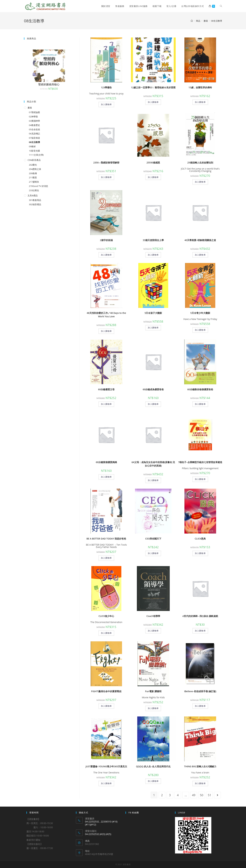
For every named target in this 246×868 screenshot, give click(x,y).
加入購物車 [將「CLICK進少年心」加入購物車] (106, 633)
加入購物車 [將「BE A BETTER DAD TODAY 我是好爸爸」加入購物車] (106, 558)
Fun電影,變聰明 (153, 691)
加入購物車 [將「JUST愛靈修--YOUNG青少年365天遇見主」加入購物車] (106, 783)
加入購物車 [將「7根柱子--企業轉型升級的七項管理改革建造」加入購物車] (200, 479)
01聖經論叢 (34, 112)
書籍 (30, 108)
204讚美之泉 (35, 169)
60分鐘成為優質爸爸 (153, 389)
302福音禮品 (35, 204)
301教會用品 (35, 200)
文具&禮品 (33, 195)
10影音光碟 (34, 151)
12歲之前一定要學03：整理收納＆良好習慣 (153, 87)
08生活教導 (34, 142)
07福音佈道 (34, 138)
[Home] (192, 21)
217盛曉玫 (34, 182)
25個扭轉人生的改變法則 (200, 163)
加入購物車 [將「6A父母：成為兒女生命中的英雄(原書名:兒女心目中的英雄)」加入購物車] (153, 480)
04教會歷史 (34, 125)
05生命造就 (34, 129)
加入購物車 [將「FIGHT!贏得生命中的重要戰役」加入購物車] (106, 706)
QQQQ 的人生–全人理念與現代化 (153, 766)
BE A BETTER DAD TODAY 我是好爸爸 (106, 539)
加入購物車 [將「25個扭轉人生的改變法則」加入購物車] (200, 182)
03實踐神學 (34, 121)
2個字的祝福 (106, 240)
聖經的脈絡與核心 (49, 84)
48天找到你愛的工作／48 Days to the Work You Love (106, 315)
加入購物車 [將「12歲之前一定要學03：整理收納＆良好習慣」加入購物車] (153, 102)
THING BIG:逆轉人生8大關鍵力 (200, 766)
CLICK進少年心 (106, 616)
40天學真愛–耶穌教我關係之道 (200, 240)
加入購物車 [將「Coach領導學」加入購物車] (153, 631)
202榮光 (33, 165)
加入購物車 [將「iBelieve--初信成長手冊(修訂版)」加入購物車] (200, 706)
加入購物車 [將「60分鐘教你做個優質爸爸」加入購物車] (200, 404)
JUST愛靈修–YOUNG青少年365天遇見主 (106, 766)
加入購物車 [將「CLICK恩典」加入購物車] (200, 553)
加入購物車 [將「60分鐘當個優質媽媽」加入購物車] (106, 477)
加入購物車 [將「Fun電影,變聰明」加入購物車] (153, 708)
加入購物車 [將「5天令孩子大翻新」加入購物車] (153, 328)
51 (210, 795)
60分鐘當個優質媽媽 (106, 462)
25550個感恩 (153, 163)
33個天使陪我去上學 (153, 240)
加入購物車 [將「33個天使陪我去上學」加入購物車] (153, 255)
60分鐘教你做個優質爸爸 (200, 389)
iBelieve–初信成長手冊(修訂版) (200, 691)
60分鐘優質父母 (106, 389)
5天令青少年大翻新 (200, 313)
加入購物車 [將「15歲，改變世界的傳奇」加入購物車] (200, 102)
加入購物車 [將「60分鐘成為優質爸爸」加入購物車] (153, 404)
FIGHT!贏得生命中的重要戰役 (106, 691)
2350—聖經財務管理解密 (106, 163)
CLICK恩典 (200, 539)
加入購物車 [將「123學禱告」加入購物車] (106, 104)
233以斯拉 (34, 190)
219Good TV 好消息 (38, 186)
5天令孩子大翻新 (153, 313)
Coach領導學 (153, 616)
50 (202, 795)
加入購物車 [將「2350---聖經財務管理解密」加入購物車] (106, 177)
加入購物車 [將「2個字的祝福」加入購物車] (106, 255)
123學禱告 (106, 87)
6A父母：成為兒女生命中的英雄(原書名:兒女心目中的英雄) (153, 464)
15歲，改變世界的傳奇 (200, 87)
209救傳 (33, 173)
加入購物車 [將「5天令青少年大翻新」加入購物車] (200, 330)
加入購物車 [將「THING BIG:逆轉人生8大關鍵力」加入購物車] (200, 783)
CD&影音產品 (34, 160)
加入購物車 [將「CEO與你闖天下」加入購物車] (153, 553)
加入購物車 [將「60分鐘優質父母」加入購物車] (106, 404)
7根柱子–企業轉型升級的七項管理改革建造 (200, 462)
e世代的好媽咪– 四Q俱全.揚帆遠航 (200, 616)
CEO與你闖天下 (153, 539)
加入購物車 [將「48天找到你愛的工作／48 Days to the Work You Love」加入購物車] (106, 331)
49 (194, 795)
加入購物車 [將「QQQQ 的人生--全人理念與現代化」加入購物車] (153, 781)
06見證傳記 (34, 134)
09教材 (32, 146)
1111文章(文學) (36, 155)
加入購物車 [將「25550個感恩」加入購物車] (153, 177)
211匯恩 (33, 177)
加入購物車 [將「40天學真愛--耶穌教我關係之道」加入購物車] (200, 255)
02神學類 (33, 117)
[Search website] (221, 6)
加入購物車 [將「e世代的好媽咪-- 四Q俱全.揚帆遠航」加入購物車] (200, 631)
